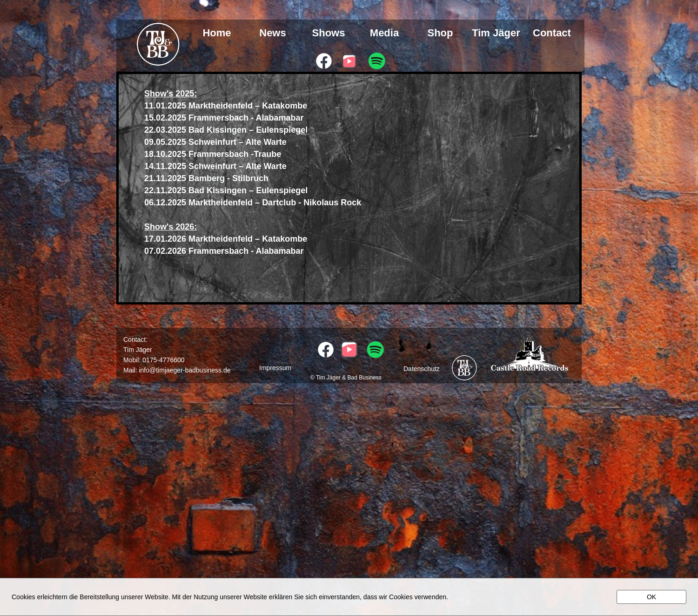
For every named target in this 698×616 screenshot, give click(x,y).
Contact (552, 33)
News (272, 33)
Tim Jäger (496, 33)
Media (384, 33)
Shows (329, 33)
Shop (440, 33)
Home (217, 33)
